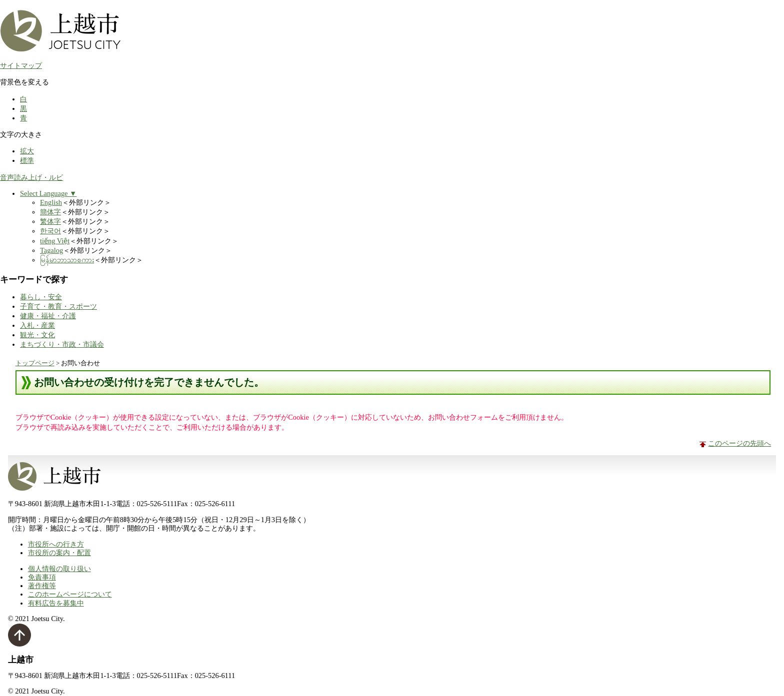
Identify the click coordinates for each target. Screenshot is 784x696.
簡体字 (50, 212)
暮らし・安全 (41, 297)
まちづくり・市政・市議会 (62, 344)
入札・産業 (37, 325)
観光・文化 (37, 335)
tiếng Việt (55, 241)
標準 (27, 160)
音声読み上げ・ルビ (31, 177)
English (51, 202)
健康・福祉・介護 (48, 316)
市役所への (56, 544)
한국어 (50, 231)
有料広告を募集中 (56, 603)
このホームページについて (70, 594)
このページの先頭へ (739, 443)
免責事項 (42, 577)
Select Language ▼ (48, 193)
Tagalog (51, 250)
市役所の (59, 553)
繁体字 (50, 221)
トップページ (35, 363)
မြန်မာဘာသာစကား (67, 260)
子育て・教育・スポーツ (58, 306)
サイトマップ (21, 65)
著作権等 (42, 586)
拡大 (27, 151)
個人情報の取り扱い (59, 569)
